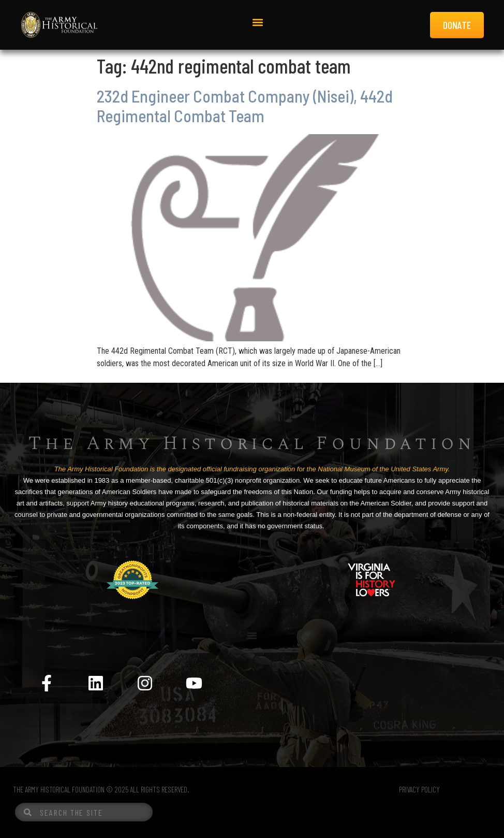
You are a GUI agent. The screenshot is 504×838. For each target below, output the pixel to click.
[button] (258, 23)
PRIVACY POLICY (419, 789)
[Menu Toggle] (252, 635)
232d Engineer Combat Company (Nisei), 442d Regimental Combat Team (245, 106)
